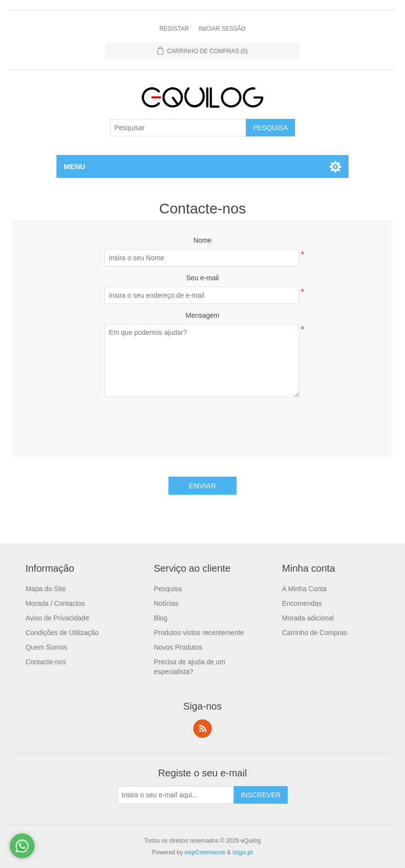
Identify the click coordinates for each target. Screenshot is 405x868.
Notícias (166, 603)
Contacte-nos (46, 662)
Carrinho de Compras (314, 633)
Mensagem (202, 315)
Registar (174, 29)
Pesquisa (168, 589)
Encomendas (302, 603)
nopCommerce (205, 852)
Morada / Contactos (55, 603)
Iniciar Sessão (222, 29)
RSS (202, 729)
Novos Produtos (178, 647)
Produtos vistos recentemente (199, 633)
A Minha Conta (304, 589)
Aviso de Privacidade (57, 618)
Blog (161, 618)
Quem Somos (46, 647)
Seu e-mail (203, 278)
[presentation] (202, 424)
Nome (202, 240)
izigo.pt (243, 852)
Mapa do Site (46, 589)
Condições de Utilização (62, 633)
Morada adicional (308, 618)
